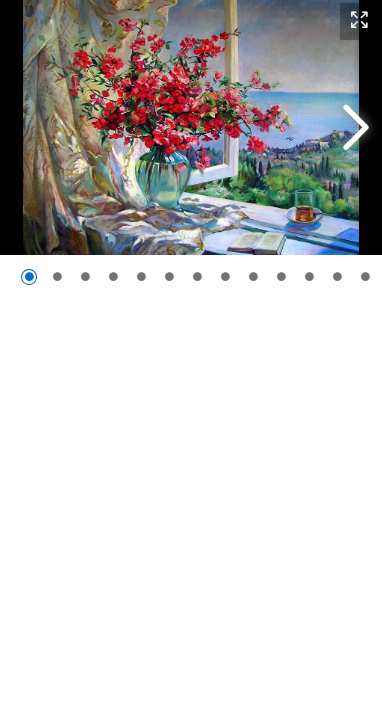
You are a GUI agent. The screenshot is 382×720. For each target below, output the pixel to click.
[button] (359, 21)
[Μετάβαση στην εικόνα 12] (337, 277)
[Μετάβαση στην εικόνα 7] (197, 277)
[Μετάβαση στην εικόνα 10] (281, 277)
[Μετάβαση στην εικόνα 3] (85, 277)
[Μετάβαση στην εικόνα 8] (225, 277)
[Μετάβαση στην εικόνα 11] (309, 277)
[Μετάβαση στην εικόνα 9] (253, 277)
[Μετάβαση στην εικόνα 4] (113, 277)
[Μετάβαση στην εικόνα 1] (29, 277)
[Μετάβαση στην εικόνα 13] (365, 277)
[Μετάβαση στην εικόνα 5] (141, 277)
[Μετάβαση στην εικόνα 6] (169, 277)
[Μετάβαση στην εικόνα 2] (57, 277)
